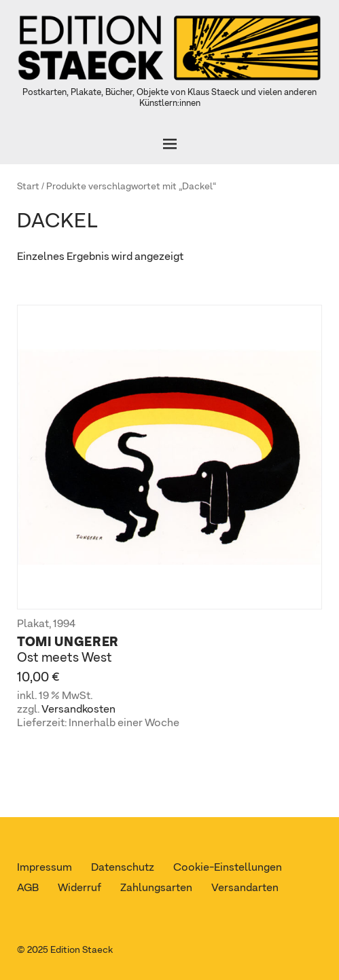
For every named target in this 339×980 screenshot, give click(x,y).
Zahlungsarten (156, 888)
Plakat (33, 624)
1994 (64, 624)
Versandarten (245, 888)
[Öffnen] (169, 144)
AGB (28, 888)
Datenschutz (123, 868)
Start (28, 187)
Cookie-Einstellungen (228, 868)
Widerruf (79, 888)
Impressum (44, 868)
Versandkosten (78, 710)
